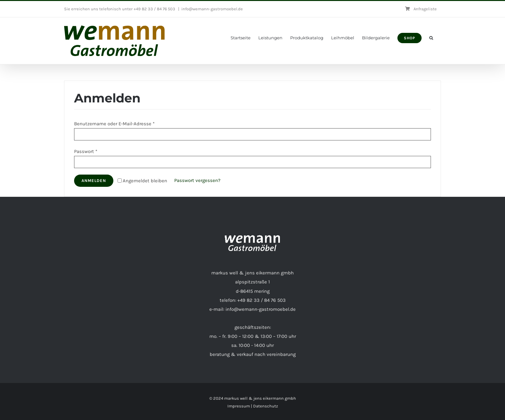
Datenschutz (266, 406)
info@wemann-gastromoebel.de (212, 9)
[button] (431, 38)
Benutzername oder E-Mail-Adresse (114, 124)
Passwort (86, 151)
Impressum (239, 406)
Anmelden (94, 181)
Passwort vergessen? (197, 180)
